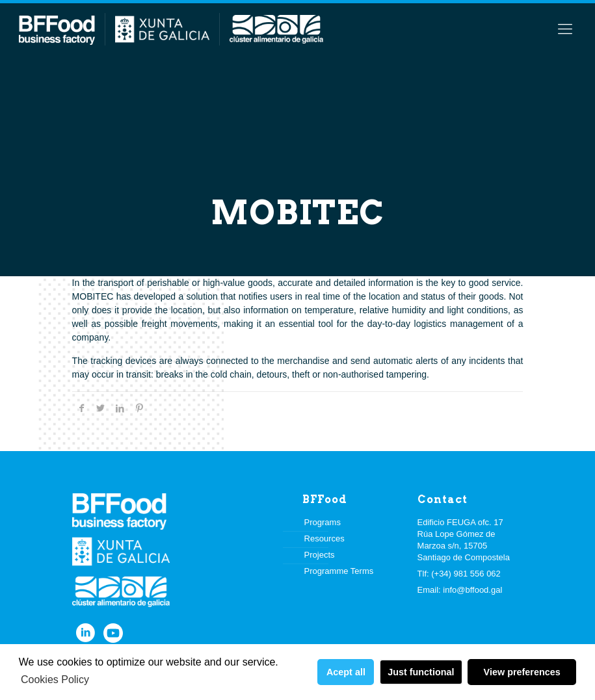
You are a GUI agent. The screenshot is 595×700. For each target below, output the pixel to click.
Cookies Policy (55, 680)
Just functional (421, 672)
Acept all (346, 672)
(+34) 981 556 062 (466, 574)
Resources (324, 538)
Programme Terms (339, 571)
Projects (320, 555)
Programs (323, 522)
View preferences (522, 672)
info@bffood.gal (472, 590)
